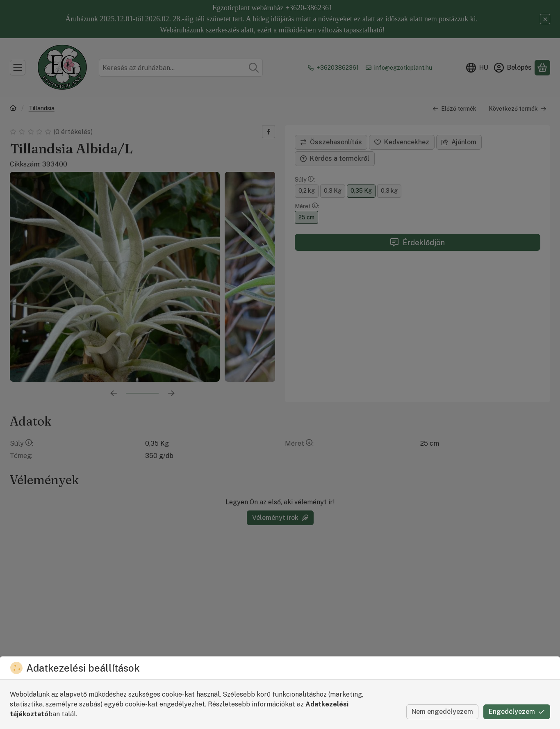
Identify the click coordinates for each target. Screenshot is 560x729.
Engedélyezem (517, 712)
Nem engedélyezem (442, 712)
